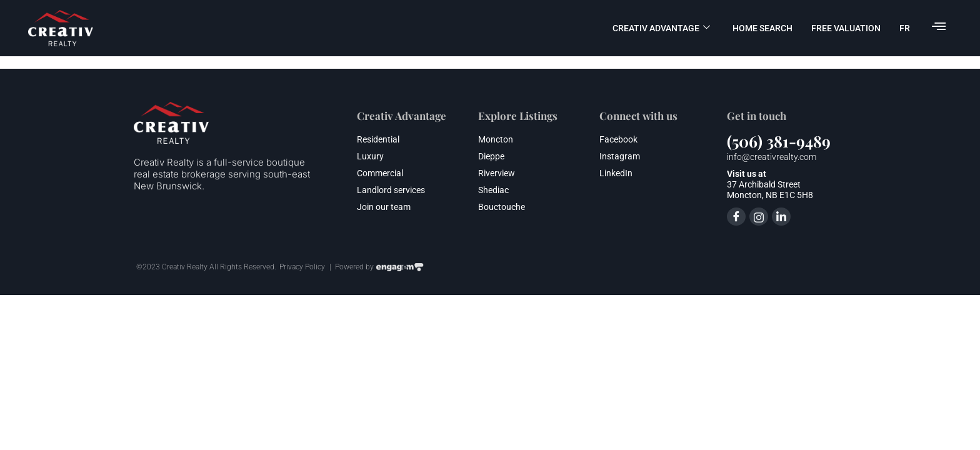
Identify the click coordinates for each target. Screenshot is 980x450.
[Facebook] (736, 217)
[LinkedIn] (781, 217)
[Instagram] (759, 217)
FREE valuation (846, 28)
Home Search (762, 28)
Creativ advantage (661, 28)
